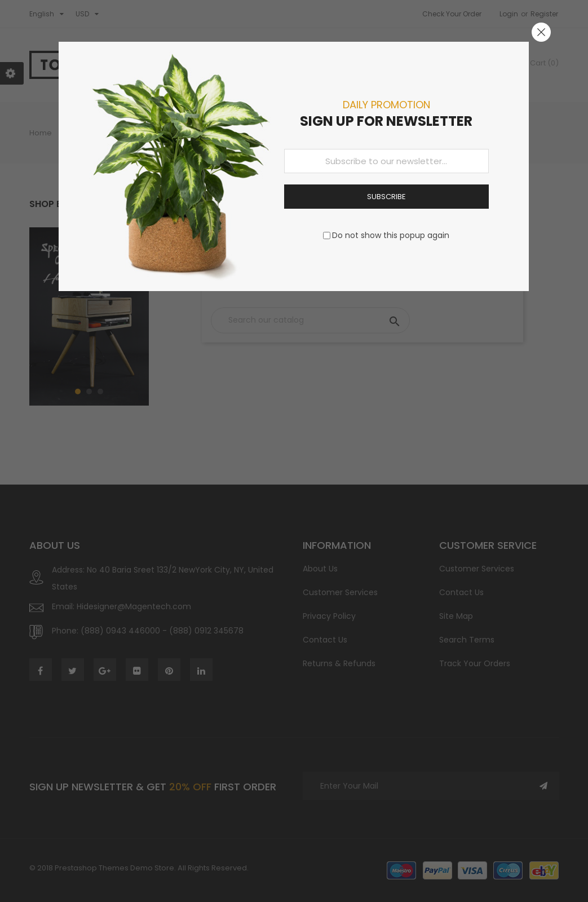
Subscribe (386, 197)
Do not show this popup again (391, 235)
